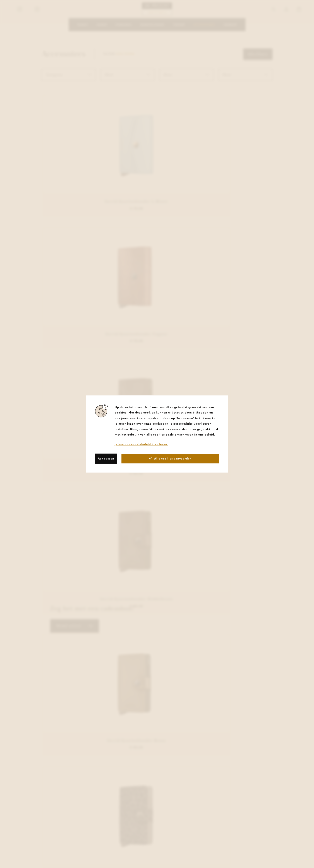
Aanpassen (106, 458)
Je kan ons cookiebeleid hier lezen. (142, 444)
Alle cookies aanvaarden (170, 458)
